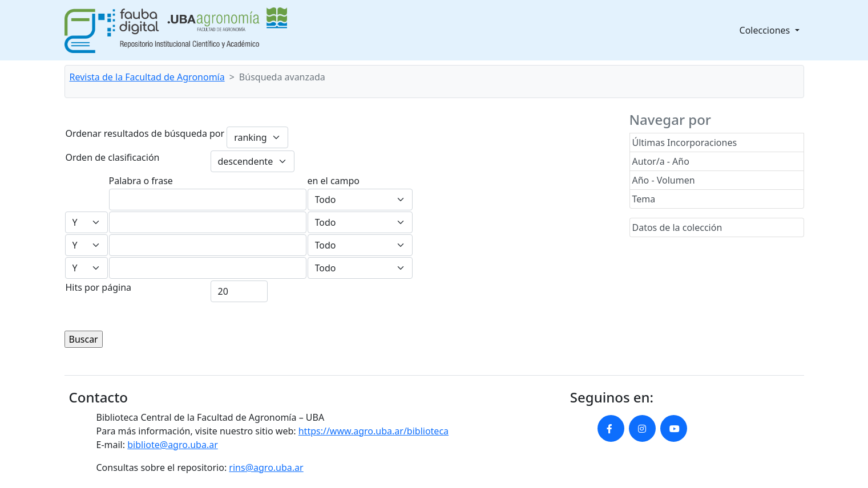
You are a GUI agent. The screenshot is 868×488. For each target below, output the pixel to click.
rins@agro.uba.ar (266, 467)
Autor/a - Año (661, 161)
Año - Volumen (664, 180)
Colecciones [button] (766, 30)
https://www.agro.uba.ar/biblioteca (374, 431)
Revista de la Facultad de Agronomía (147, 77)
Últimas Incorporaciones (685, 143)
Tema (644, 199)
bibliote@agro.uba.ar (173, 445)
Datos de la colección (677, 227)
